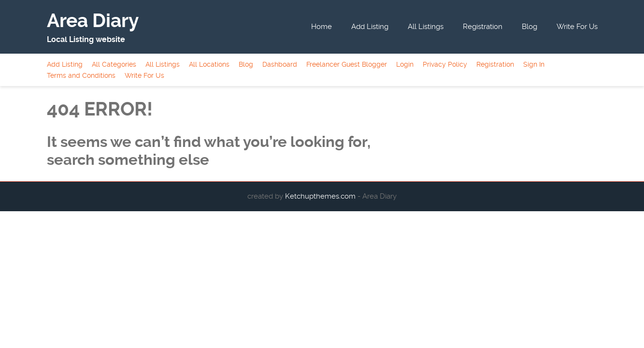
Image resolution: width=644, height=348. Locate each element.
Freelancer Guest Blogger (347, 64)
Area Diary (93, 21)
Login (405, 64)
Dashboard (280, 64)
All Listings (426, 27)
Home (322, 27)
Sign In (534, 64)
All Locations (209, 64)
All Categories (114, 64)
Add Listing (370, 27)
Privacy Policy (445, 64)
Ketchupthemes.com (321, 196)
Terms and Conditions (81, 75)
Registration (483, 27)
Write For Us (577, 27)
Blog (530, 27)
